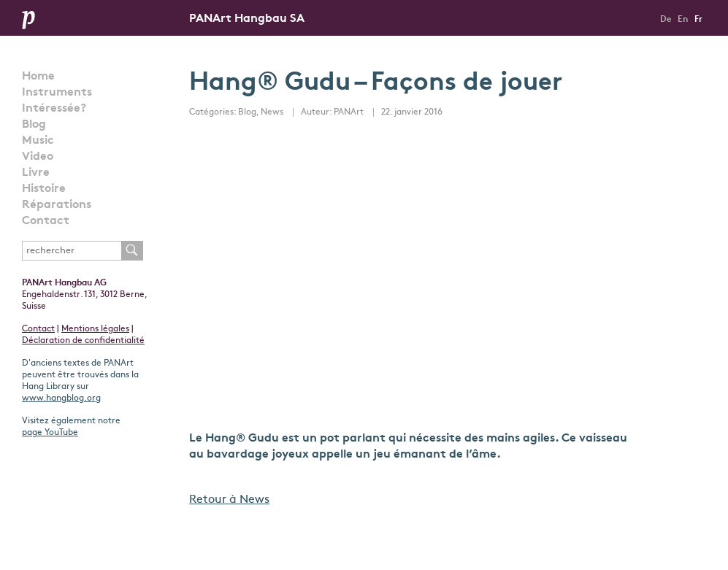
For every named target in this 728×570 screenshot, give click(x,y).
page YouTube (50, 433)
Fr (698, 20)
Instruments (57, 93)
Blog (34, 125)
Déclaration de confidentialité (83, 341)
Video (38, 157)
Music (38, 141)
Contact (46, 221)
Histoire (44, 189)
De (666, 20)
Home (38, 77)
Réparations (57, 205)
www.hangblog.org (61, 398)
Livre (36, 173)
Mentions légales (95, 329)
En (683, 20)
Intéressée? (54, 109)
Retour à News (229, 500)
